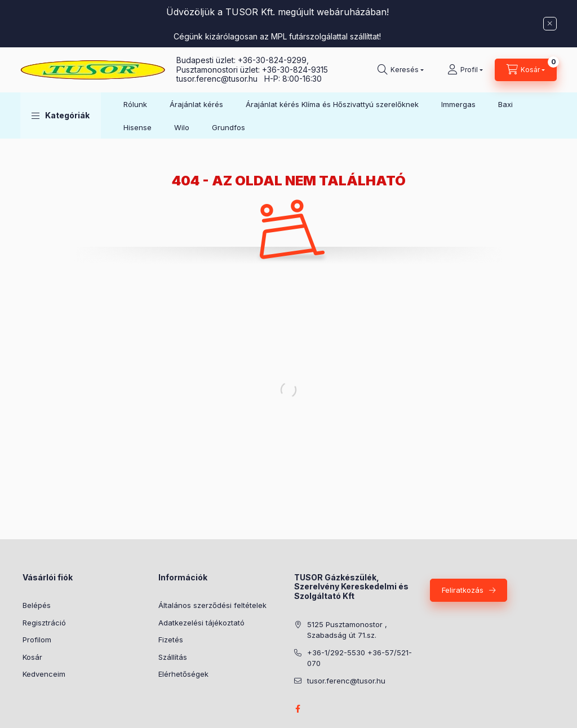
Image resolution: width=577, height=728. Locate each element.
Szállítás (173, 657)
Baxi (505, 104)
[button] (61, 116)
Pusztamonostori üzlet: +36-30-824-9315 (252, 70)
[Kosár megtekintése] (526, 70)
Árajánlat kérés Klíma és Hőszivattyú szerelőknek (332, 104)
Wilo (182, 127)
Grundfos (228, 127)
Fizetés (171, 640)
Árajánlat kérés (196, 104)
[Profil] (465, 70)
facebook (298, 709)
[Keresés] (401, 70)
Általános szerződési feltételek (212, 605)
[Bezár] (550, 24)
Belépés (37, 605)
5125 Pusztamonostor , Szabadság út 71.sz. (347, 630)
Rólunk (135, 104)
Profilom (37, 640)
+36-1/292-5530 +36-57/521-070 (359, 658)
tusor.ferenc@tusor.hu (220, 79)
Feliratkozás (463, 590)
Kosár (32, 657)
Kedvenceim (44, 674)
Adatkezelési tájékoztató (201, 623)
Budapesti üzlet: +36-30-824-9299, (244, 60)
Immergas (458, 104)
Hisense (137, 127)
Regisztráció (44, 623)
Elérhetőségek (183, 674)
